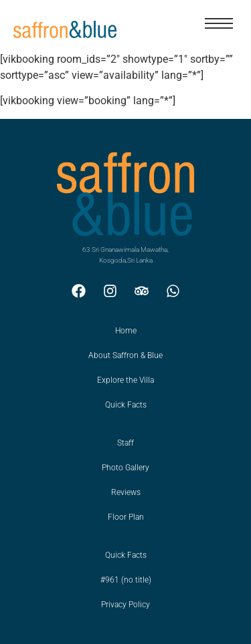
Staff (125, 443)
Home (126, 331)
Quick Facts (126, 405)
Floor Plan (126, 517)
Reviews (126, 492)
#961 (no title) (126, 580)
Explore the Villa (125, 380)
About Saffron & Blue (125, 355)
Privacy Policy (125, 605)
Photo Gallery (125, 468)
